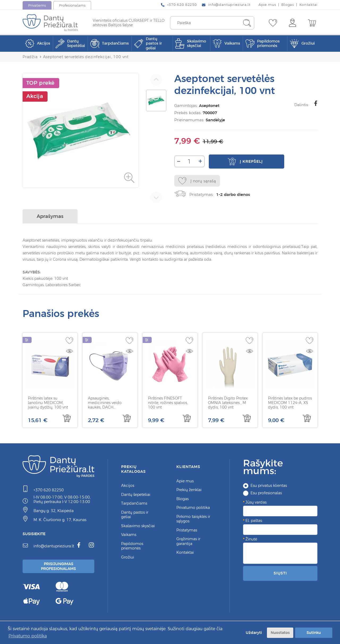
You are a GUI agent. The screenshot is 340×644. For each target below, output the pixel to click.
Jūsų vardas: (256, 503)
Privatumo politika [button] (28, 636)
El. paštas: (254, 521)
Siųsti (280, 574)
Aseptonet (208, 106)
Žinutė (251, 540)
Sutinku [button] (314, 633)
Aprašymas (50, 217)
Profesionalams (72, 5)
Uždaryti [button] (253, 633)
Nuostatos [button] (280, 633)
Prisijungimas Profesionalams (59, 568)
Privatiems (37, 5)
